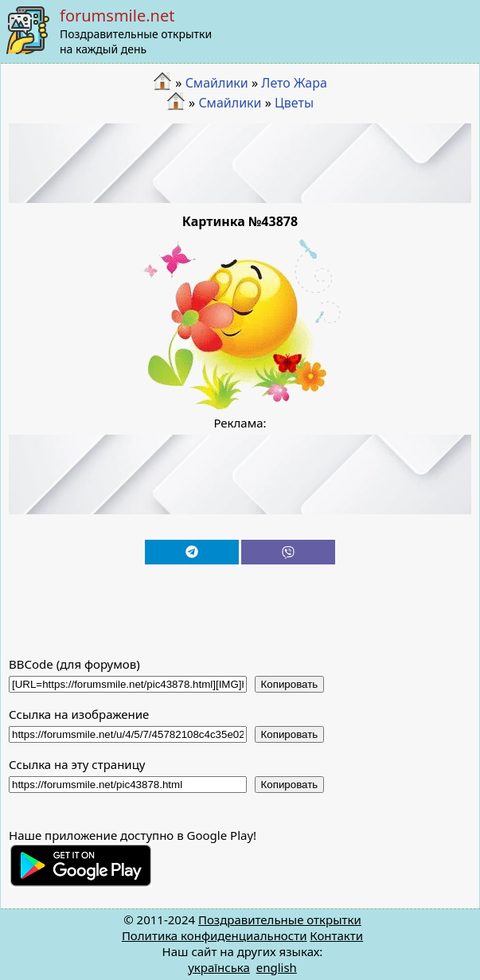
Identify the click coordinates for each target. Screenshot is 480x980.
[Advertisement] (240, 163)
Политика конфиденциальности (215, 935)
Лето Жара (294, 83)
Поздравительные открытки (280, 919)
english (277, 967)
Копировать (290, 684)
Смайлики (217, 83)
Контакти (336, 935)
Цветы (294, 103)
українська (219, 967)
